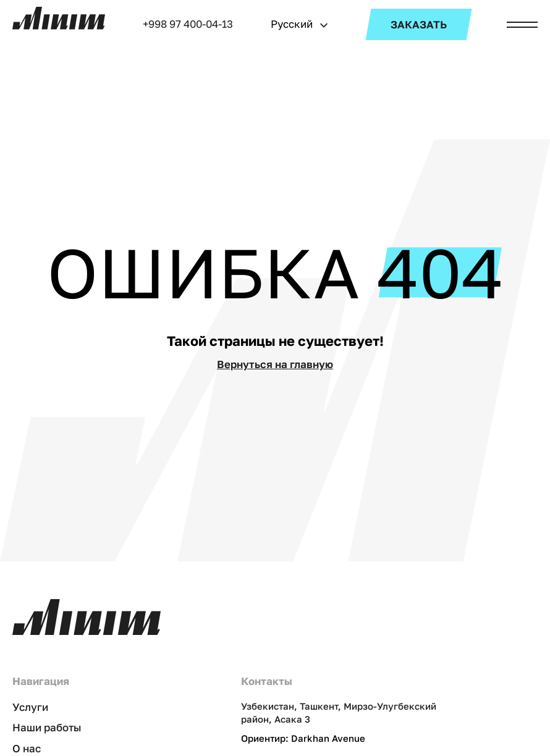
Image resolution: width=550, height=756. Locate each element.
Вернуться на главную (275, 364)
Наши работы (47, 727)
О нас (27, 748)
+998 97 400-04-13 (188, 24)
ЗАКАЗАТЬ (419, 24)
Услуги (30, 707)
